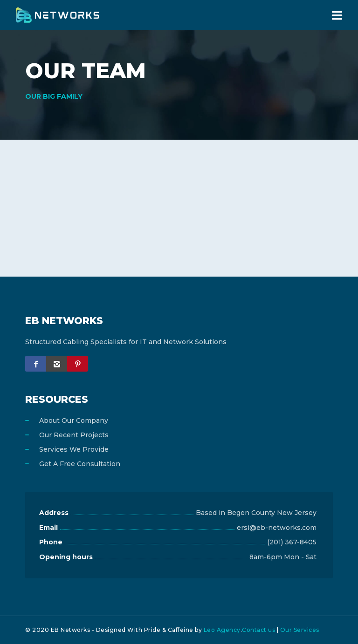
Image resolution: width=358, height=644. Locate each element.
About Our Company (74, 420)
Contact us (258, 630)
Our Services (300, 630)
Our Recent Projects (74, 435)
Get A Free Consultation (80, 464)
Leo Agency (222, 630)
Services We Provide (74, 449)
